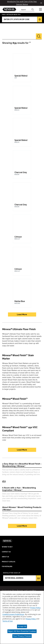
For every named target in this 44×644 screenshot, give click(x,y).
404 (4, 481)
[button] (40, 9)
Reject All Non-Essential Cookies (22, 631)
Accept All (22, 626)
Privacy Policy (35, 608)
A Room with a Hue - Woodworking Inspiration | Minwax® (19, 489)
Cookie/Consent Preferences (13, 614)
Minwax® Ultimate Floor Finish (19, 329)
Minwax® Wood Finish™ (15, 399)
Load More (22, 314)
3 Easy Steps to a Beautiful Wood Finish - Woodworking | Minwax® (22, 465)
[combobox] (25, 9)
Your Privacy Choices (22, 636)
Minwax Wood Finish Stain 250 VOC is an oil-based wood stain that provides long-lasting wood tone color (22, 438)
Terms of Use (8, 621)
